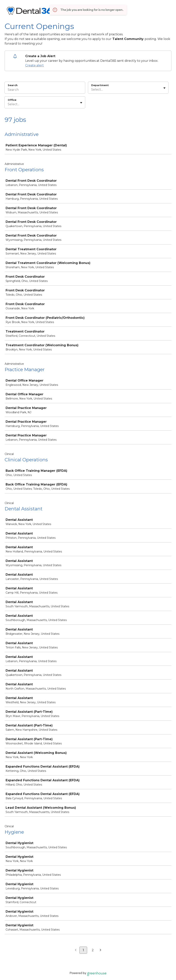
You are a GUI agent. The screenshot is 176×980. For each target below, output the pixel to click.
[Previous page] (76, 950)
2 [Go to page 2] (93, 950)
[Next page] (101, 950)
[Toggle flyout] (164, 88)
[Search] (45, 90)
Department (100, 85)
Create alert (35, 65)
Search (13, 85)
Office (12, 100)
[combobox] (92, 90)
